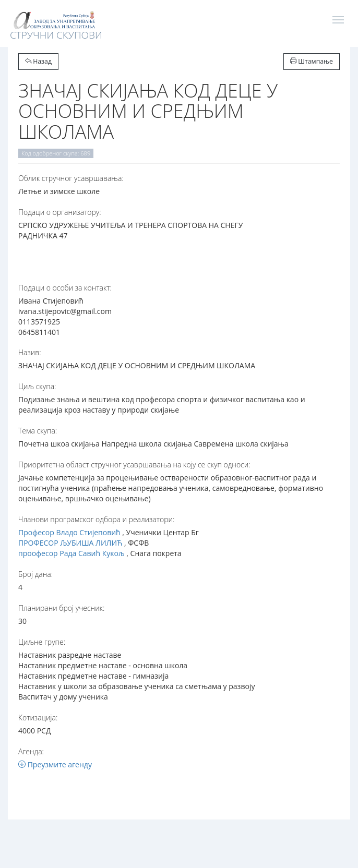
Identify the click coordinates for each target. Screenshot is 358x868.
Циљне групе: (42, 642)
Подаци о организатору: (60, 212)
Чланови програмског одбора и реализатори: (96, 519)
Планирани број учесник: (61, 608)
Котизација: (38, 718)
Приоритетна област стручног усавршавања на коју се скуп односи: (134, 465)
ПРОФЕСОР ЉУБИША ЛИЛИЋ (70, 543)
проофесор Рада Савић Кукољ (71, 553)
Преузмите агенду (55, 764)
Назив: (29, 352)
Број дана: (35, 574)
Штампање (312, 61)
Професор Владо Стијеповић (69, 532)
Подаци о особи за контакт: (65, 288)
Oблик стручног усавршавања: (71, 178)
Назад (38, 61)
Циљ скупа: (37, 386)
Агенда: (31, 751)
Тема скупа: (38, 431)
